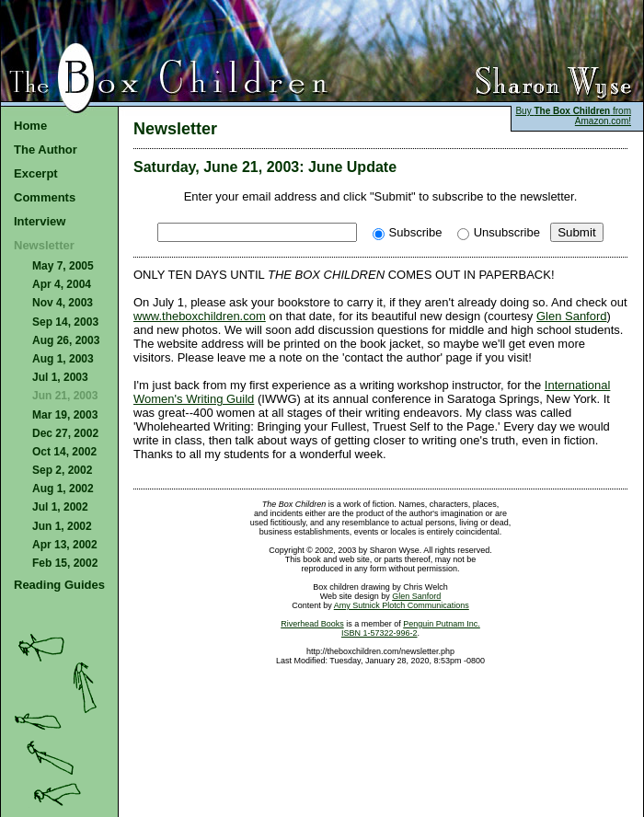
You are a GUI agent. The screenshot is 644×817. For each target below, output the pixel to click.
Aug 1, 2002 (63, 489)
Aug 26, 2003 (66, 340)
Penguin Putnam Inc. (442, 624)
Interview (40, 221)
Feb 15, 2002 (65, 563)
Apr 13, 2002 (65, 545)
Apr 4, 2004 (62, 284)
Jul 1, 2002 (60, 507)
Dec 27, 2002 (65, 433)
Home (30, 126)
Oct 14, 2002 (64, 452)
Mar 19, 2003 (65, 415)
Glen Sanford (572, 316)
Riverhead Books (312, 624)
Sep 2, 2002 (62, 470)
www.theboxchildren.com (200, 316)
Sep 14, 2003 (65, 322)
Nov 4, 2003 (63, 303)
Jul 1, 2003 (60, 377)
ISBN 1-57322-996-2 (379, 633)
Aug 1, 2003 (63, 359)
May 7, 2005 (63, 266)
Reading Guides (59, 585)
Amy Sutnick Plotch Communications (402, 605)
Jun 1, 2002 (62, 526)
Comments (45, 197)
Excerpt (36, 173)
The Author (46, 150)
